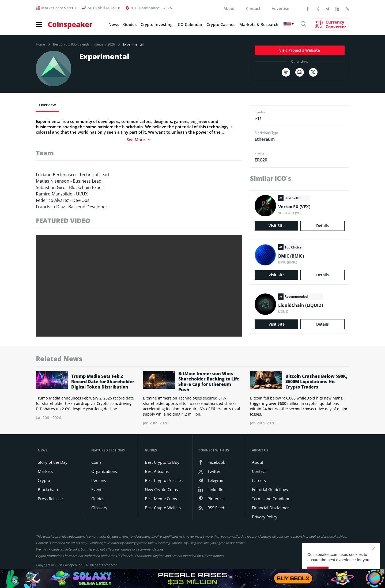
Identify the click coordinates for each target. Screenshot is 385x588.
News (114, 24)
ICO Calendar (189, 24)
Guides (130, 24)
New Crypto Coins (161, 489)
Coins (96, 462)
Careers (259, 480)
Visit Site (277, 226)
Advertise (280, 8)
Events (97, 489)
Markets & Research (259, 24)
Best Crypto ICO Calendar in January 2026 (84, 44)
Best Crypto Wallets (163, 508)
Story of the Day (53, 462)
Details (322, 226)
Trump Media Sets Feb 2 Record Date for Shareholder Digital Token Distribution (103, 382)
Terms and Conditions (272, 499)
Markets (45, 471)
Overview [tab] (47, 105)
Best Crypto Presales (164, 480)
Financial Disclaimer (270, 508)
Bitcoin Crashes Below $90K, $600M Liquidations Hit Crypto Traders (316, 382)
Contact (253, 8)
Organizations (104, 471)
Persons (99, 480)
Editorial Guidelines (270, 489)
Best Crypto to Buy (162, 462)
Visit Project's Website (300, 50)
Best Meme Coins (161, 499)
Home (40, 44)
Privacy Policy (265, 517)
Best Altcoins (157, 471)
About (229, 8)
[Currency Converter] (330, 24)
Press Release (50, 499)
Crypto (44, 480)
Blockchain (48, 489)
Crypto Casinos (221, 24)
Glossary (99, 508)
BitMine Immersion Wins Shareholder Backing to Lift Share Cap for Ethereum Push (209, 382)
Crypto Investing (156, 24)
